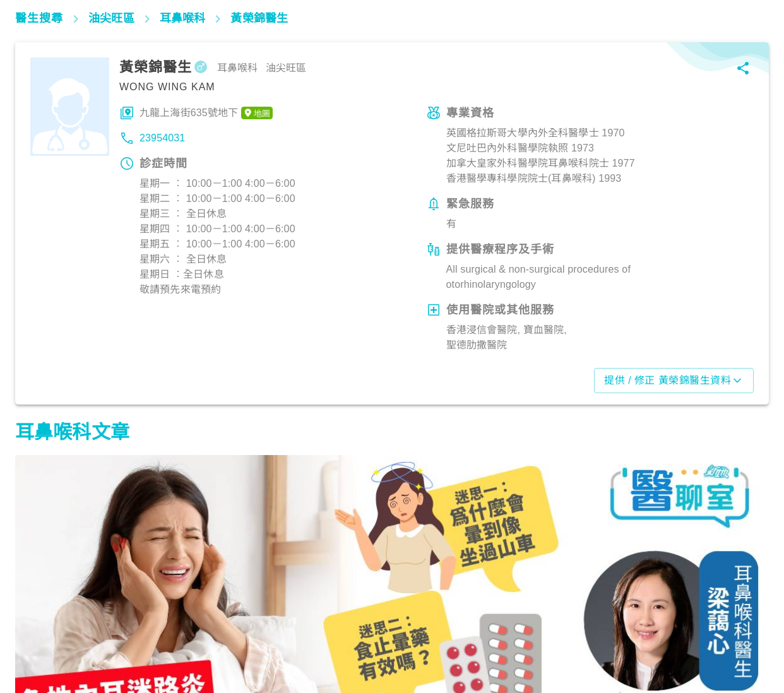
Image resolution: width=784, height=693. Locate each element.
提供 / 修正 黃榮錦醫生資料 (674, 381)
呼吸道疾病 (303, 637)
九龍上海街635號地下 (206, 113)
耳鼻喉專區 (45, 637)
